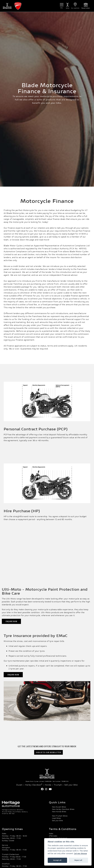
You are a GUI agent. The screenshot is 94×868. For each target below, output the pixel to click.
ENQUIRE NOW (11, 621)
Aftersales (53, 836)
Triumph (58, 785)
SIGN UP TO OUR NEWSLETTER (48, 752)
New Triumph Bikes (60, 816)
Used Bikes (56, 818)
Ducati (19, 785)
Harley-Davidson (34, 785)
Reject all (78, 860)
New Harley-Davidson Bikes (63, 809)
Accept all (57, 860)
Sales (51, 834)
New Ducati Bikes (59, 807)
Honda (48, 785)
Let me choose (80, 854)
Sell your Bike (71, 785)
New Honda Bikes (59, 812)
